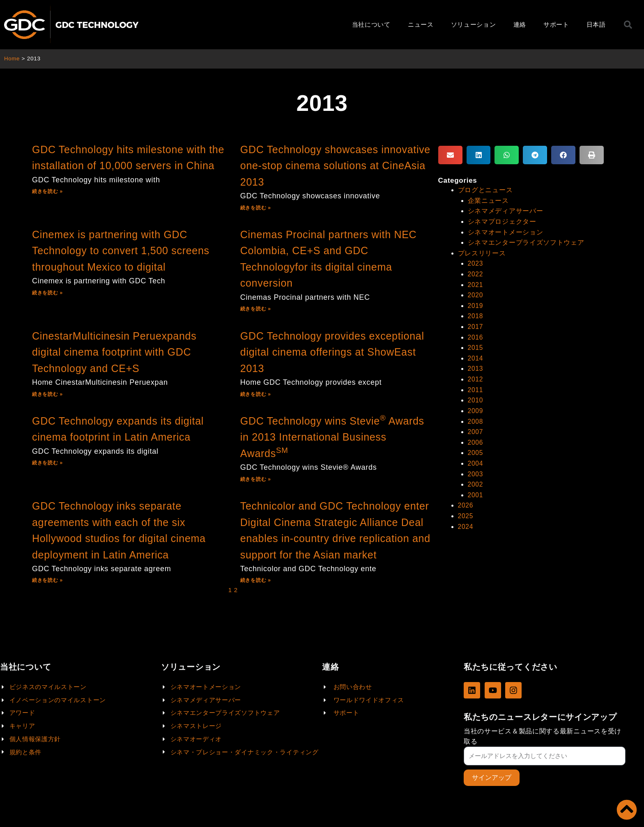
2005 (476, 449)
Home (12, 59)
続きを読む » (47, 191)
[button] (450, 155)
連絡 (520, 24)
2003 (476, 470)
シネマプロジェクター (502, 221)
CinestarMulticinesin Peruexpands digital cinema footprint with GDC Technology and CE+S (114, 352)
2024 (466, 522)
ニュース (421, 24)
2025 (466, 511)
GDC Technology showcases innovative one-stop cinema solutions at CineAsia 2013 (335, 166)
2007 (476, 428)
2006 (476, 439)
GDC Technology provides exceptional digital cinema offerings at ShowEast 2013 (332, 352)
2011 (476, 387)
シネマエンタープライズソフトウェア (526, 242)
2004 (476, 460)
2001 (476, 491)
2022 (476, 273)
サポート (556, 24)
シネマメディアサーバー (506, 211)
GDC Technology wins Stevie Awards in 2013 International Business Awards (332, 437)
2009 (476, 408)
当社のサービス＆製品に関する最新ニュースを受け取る (543, 736)
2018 (476, 314)
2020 (476, 294)
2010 (476, 397)
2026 (466, 501)
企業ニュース (488, 200)
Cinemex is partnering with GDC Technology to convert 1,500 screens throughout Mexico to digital (121, 251)
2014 (476, 356)
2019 (476, 304)
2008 (476, 418)
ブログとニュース (485, 190)
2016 (476, 335)
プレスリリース (482, 252)
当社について (371, 24)
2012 (476, 377)
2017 (476, 325)
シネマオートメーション (506, 231)
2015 (476, 346)
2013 (476, 366)
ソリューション (474, 24)
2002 (476, 481)
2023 (476, 263)
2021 (476, 284)
